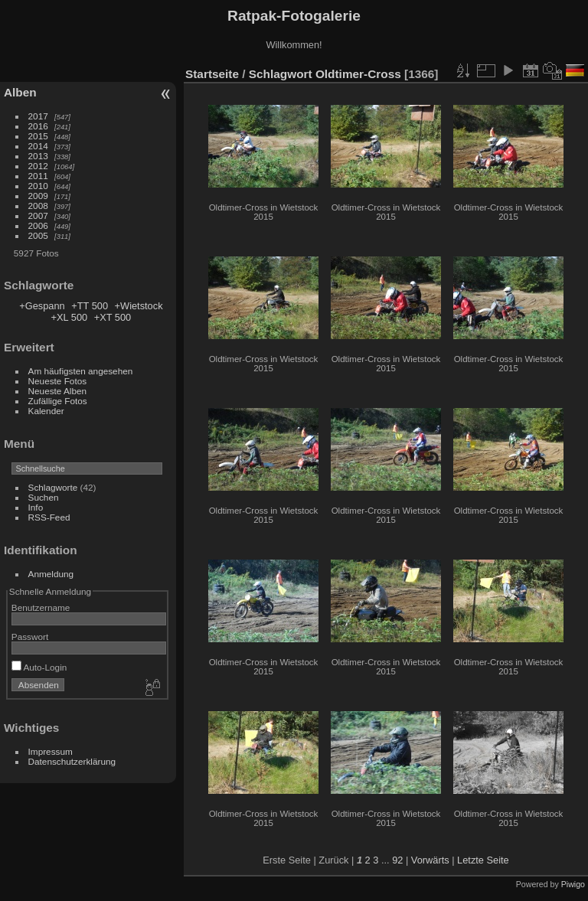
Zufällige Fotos (58, 401)
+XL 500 (70, 317)
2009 (38, 196)
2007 (38, 215)
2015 (38, 136)
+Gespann (42, 306)
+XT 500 (113, 317)
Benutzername (41, 607)
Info (36, 507)
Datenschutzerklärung (72, 761)
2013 (38, 156)
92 (397, 860)
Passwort (30, 637)
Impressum (51, 751)
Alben (20, 92)
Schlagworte (53, 487)
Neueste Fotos (58, 381)
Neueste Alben (58, 391)
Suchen (44, 497)
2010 (38, 186)
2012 (38, 166)
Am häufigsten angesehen (81, 371)
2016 (38, 126)
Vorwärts (430, 860)
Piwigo (573, 884)
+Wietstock (139, 306)
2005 (38, 235)
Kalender (46, 411)
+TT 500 (90, 306)
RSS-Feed (49, 517)
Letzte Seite (483, 860)
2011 (38, 176)
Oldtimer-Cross (358, 74)
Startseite (212, 74)
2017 (38, 116)
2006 (38, 225)
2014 (38, 146)
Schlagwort (281, 74)
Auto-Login (39, 667)
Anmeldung (51, 574)
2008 (38, 206)
